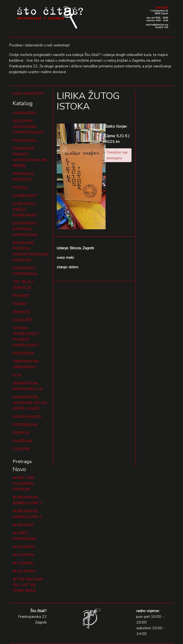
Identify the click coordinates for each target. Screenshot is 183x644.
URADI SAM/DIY (27, 417)
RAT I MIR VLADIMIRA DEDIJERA (23, 484)
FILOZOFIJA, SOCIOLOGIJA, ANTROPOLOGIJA (28, 127)
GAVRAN (25, 525)
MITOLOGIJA (23, 353)
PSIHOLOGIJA (25, 140)
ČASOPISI (21, 449)
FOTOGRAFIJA (25, 425)
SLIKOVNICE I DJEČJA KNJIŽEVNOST (25, 210)
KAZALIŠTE (23, 320)
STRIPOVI (21, 433)
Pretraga (22, 462)
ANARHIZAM (24, 113)
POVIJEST (21, 296)
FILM (17, 375)
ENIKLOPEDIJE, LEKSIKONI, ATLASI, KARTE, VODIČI (30, 403)
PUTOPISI (25, 555)
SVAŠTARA (23, 441)
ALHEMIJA (26, 571)
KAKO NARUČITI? (28, 94)
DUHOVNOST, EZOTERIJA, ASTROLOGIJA (25, 229)
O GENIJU (25, 563)
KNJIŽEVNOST (25, 196)
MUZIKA (20, 304)
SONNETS (26, 547)
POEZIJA (20, 188)
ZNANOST (22, 312)
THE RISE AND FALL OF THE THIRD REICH (28, 585)
